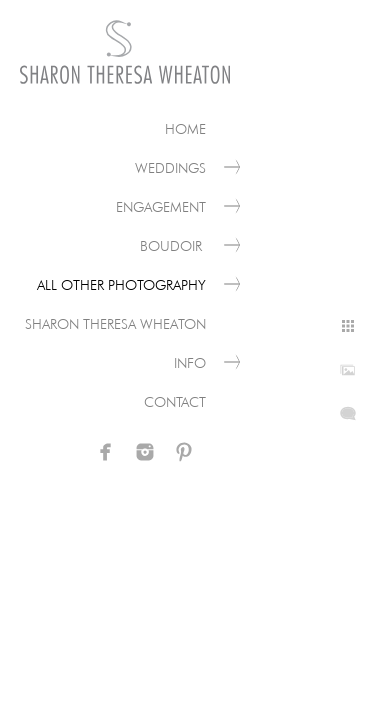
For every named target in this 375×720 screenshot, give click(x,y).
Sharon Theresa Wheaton (115, 324)
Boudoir (173, 246)
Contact (175, 402)
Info (190, 363)
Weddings (170, 168)
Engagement (161, 207)
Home (185, 129)
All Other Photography (121, 285)
